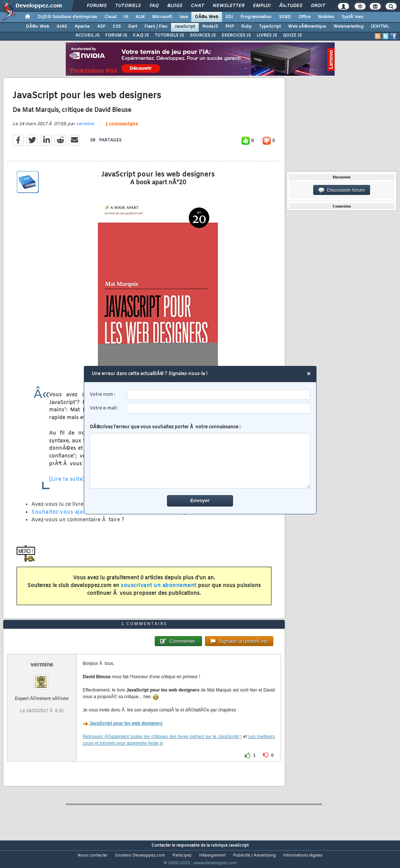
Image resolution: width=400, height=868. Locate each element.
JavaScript (185, 27)
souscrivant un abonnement (159, 590)
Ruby (246, 27)
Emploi (262, 6)
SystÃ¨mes (353, 17)
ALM (140, 17)
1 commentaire (122, 129)
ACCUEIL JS (87, 35)
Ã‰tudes (291, 6)
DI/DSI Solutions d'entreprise (67, 17)
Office (305, 17)
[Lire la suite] (67, 484)
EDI (229, 17)
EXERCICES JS (236, 35)
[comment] (200, 461)
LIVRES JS (267, 35)
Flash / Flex (156, 27)
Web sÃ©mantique (307, 27)
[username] (218, 395)
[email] (218, 408)
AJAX (62, 27)
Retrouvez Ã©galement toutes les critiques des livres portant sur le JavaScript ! (162, 751)
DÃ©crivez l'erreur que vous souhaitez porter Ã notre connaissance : (200, 456)
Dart (133, 27)
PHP (230, 27)
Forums (97, 6)
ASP (101, 27)
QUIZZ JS (292, 35)
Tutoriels (128, 6)
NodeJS (210, 27)
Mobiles (326, 17)
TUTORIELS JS (169, 35)
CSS (117, 27)
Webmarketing (348, 27)
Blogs (175, 6)
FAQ (154, 6)
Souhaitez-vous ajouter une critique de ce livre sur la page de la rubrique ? (133, 517)
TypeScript (270, 27)
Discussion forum (342, 190)
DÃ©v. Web (207, 17)
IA (126, 17)
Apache (82, 27)
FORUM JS (116, 35)
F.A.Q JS (141, 35)
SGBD (285, 17)
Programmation (256, 17)
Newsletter (228, 6)
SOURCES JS (203, 35)
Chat (197, 6)
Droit (318, 6)
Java (183, 17)
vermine (85, 128)
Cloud (110, 17)
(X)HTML (380, 27)
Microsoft (162, 17)
